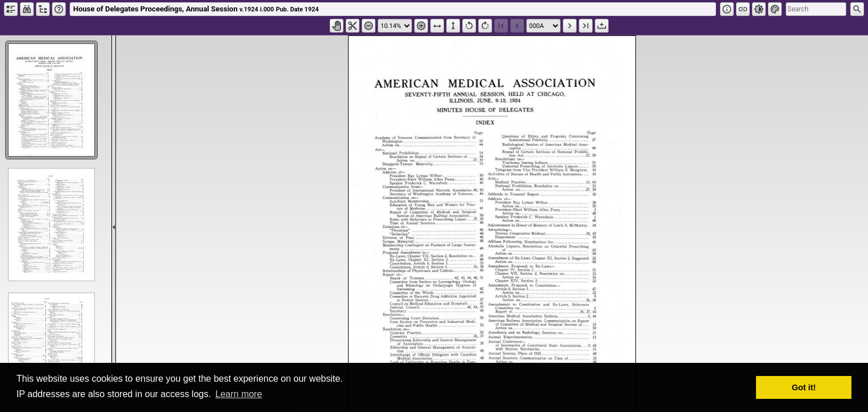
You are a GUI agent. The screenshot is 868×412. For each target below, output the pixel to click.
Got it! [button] (804, 387)
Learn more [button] (239, 394)
